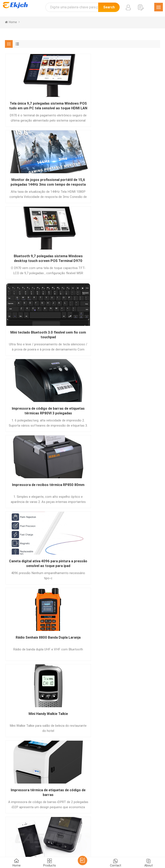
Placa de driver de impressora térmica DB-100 (82, 567)
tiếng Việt (99, 837)
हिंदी (126, 832)
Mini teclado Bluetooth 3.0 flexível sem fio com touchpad (30, 183)
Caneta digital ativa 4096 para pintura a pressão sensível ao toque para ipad (30, 260)
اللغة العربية (39, 837)
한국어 (150, 832)
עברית (130, 837)
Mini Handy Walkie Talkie (135, 257)
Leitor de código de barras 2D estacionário (135, 490)
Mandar (22, 755)
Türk (67, 837)
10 (92, 605)
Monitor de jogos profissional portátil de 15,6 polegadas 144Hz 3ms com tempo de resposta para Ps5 (82, 106)
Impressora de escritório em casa (135, 413)
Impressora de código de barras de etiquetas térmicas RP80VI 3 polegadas (82, 183)
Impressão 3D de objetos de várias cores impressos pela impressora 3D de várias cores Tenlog (30, 490)
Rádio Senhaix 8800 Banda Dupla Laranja (82, 259)
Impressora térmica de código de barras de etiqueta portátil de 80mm (82, 336)
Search (109, 7)
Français (102, 832)
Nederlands (81, 837)
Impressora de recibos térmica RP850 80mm (135, 183)
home (11, 22)
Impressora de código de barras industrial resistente (30, 413)
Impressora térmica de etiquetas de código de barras (30, 336)
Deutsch (87, 832)
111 (122, 605)
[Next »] (133, 605)
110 (111, 605)
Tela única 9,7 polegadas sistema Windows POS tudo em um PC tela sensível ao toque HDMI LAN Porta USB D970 (30, 106)
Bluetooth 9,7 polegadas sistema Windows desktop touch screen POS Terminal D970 (135, 106)
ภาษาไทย (55, 837)
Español (56, 832)
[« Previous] (11, 605)
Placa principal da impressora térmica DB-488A (82, 490)
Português (72, 832)
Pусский (137, 832)
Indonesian (116, 837)
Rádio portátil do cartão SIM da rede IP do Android (82, 413)
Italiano (115, 832)
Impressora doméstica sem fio (30, 566)
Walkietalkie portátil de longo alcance (135, 336)
